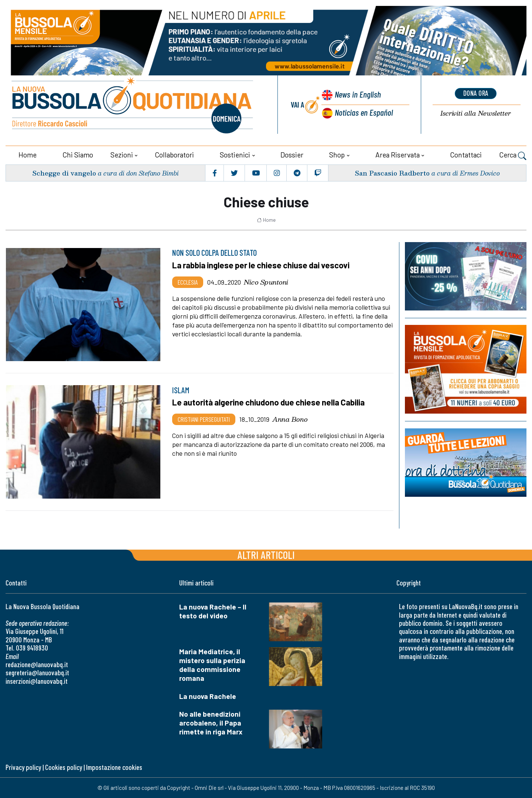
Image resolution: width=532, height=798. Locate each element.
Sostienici (235, 155)
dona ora (476, 94)
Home (28, 155)
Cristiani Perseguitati (204, 419)
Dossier (292, 155)
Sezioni (122, 155)
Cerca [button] (513, 156)
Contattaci (466, 155)
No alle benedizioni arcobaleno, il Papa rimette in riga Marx (211, 723)
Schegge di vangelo (64, 173)
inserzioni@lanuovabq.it (37, 681)
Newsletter (476, 114)
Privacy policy (23, 767)
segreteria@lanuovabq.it (37, 673)
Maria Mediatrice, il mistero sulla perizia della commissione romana (212, 665)
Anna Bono (290, 419)
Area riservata (398, 155)
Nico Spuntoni (266, 282)
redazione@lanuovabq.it (37, 664)
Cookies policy (64, 767)
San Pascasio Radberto (392, 173)
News (357, 95)
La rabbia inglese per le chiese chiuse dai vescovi (262, 265)
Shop (337, 155)
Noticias (364, 112)
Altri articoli (266, 555)
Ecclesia (188, 282)
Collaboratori (174, 155)
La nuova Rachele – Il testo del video (213, 611)
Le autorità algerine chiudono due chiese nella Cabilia (270, 402)
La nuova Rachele (208, 696)
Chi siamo (78, 155)
